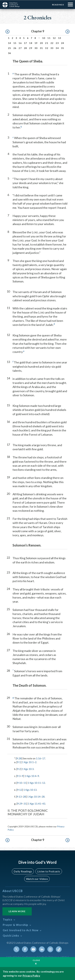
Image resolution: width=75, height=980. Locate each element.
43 (44, 803)
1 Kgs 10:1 (28, 762)
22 (52, 43)
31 (41, 48)
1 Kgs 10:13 (30, 790)
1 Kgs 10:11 (34, 783)
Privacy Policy (31, 975)
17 (25, 43)
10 (44, 38)
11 (49, 38)
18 (31, 43)
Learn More (17, 911)
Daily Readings (23, 871)
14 (10, 43)
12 (54, 38)
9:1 (19, 762)
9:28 (19, 758)
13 (60, 38)
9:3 (19, 776)
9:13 (19, 796)
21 (47, 43)
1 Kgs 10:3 (28, 769)
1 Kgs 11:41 (34, 803)
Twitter (16, 949)
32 (47, 48)
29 (31, 48)
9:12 (20, 790)
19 (36, 43)
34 (57, 48)
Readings (58, 4)
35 (63, 48)
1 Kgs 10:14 (34, 796)
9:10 (20, 783)
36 (10, 53)
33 (52, 48)
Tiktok (59, 949)
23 (57, 43)
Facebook (25, 949)
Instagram (50, 949)
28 (25, 48)
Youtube (33, 949)
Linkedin (42, 949)
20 (41, 43)
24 (63, 43)
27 (20, 48)
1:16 (38, 758)
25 (10, 48)
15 (15, 43)
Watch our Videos (37, 879)
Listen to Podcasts (49, 871)
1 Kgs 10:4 (30, 776)
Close (36, 960)
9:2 (19, 769)
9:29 (20, 803)
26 (15, 48)
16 (20, 43)
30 (36, 48)
